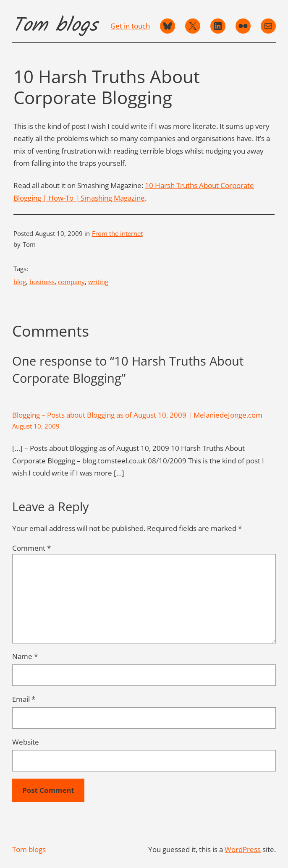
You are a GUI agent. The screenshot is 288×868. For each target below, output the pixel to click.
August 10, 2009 (36, 426)
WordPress (243, 849)
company (71, 282)
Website (26, 742)
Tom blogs (55, 26)
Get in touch (130, 26)
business (42, 282)
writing (98, 282)
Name (25, 656)
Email (24, 699)
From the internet (117, 233)
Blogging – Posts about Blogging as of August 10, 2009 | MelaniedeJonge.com (137, 415)
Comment (31, 548)
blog (20, 282)
